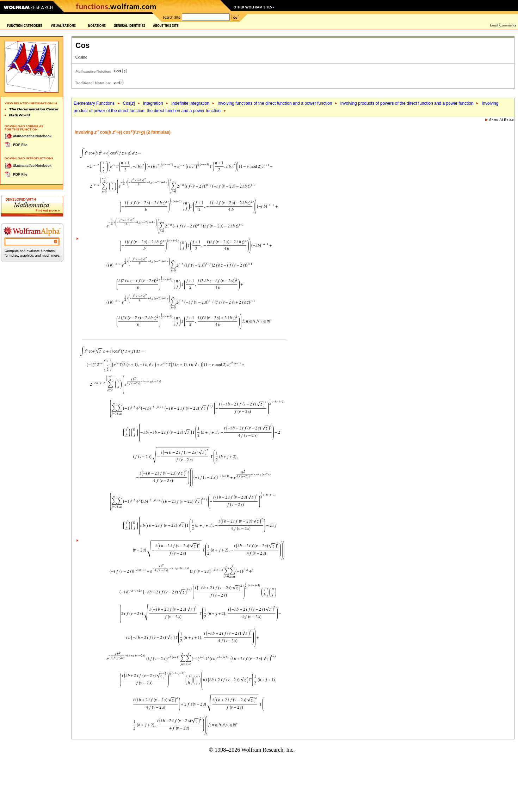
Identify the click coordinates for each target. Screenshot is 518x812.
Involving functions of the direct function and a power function (276, 103)
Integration (153, 103)
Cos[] (129, 103)
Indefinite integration (190, 103)
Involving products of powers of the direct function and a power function (407, 103)
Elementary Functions (94, 103)
